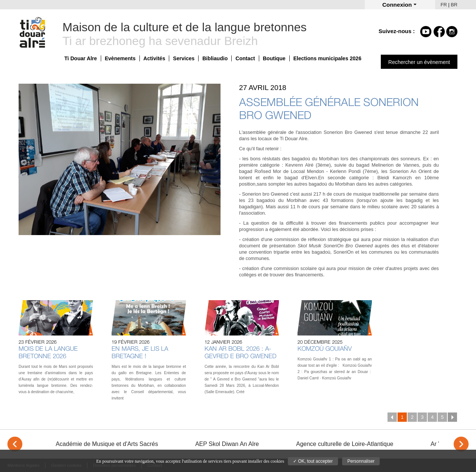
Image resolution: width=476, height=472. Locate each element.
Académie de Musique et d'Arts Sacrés (107, 444)
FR (444, 5)
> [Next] (461, 444)
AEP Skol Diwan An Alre (227, 444)
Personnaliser (361, 461)
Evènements (120, 58)
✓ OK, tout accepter (313, 461)
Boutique (274, 58)
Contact (245, 58)
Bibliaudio (215, 58)
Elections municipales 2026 (327, 58)
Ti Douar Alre (81, 58)
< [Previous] (15, 444)
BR (454, 5)
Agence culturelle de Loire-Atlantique (345, 444)
